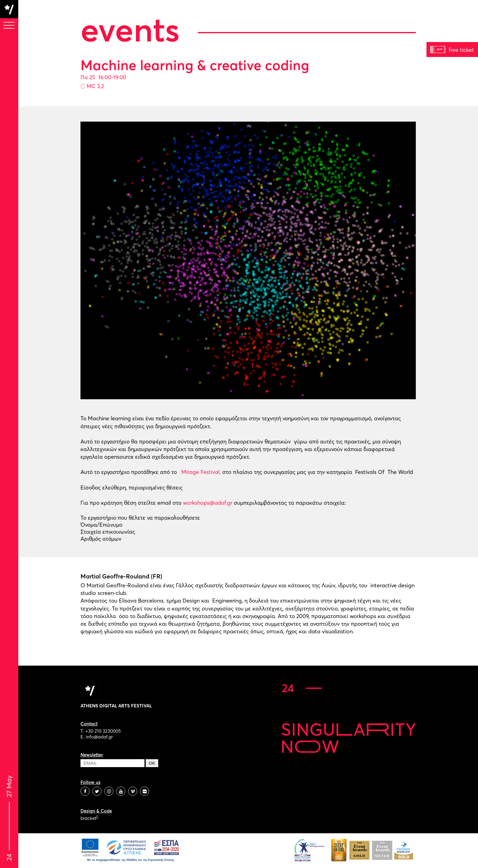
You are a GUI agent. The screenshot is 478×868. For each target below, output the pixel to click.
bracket (89, 818)
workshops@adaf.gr (208, 503)
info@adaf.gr (99, 737)
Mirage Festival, (200, 472)
